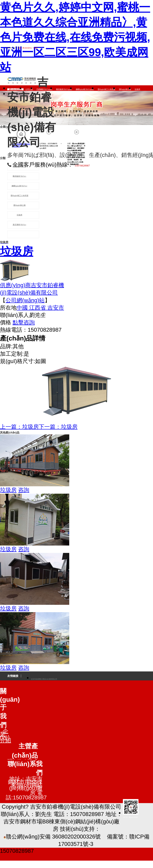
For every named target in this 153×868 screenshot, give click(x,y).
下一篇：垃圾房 (58, 427)
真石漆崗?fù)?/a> (19, 225)
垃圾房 (35, 48)
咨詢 (24, 490)
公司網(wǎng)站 (25, 300)
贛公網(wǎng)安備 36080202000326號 (52, 837)
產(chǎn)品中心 (27, 48)
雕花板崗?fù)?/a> (19, 176)
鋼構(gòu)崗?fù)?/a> (19, 186)
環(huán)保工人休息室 (19, 196)
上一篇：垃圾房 (19, 427)
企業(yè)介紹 (6, 736)
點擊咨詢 (24, 322)
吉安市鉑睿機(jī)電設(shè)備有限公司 (44, 679)
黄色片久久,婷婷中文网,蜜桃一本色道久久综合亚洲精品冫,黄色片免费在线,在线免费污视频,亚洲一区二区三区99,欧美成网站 (75, 37)
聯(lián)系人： (18, 814)
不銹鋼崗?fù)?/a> (19, 167)
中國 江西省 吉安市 (40, 308)
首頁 (20, 48)
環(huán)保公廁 (19, 205)
